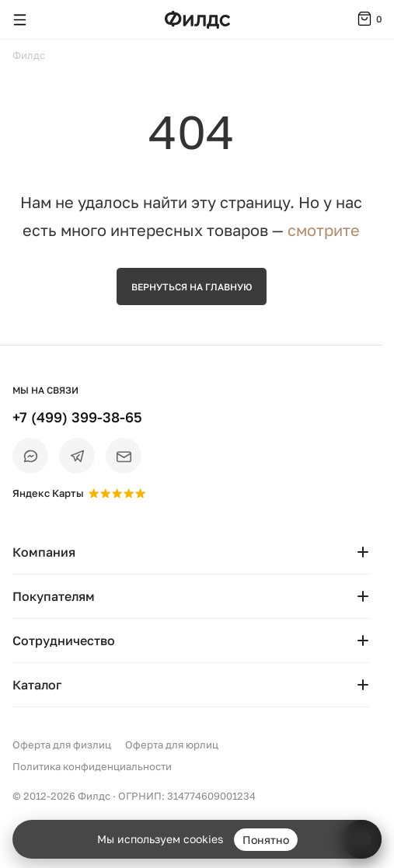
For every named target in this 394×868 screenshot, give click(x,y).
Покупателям (191, 596)
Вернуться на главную (192, 287)
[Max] (30, 456)
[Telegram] (77, 456)
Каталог (191, 685)
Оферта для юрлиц (172, 745)
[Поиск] (50, 19)
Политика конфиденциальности (92, 766)
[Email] (124, 456)
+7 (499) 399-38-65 (77, 417)
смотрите (324, 230)
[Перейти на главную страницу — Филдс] (197, 20)
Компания (191, 552)
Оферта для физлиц (62, 745)
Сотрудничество (191, 641)
